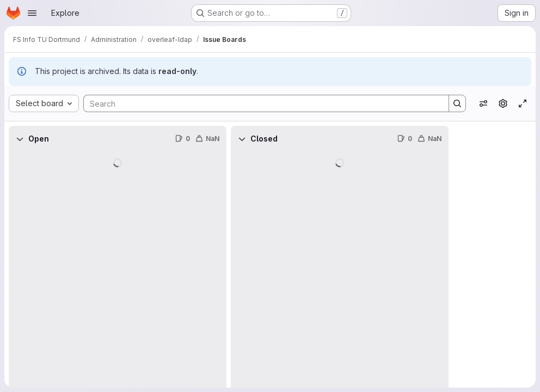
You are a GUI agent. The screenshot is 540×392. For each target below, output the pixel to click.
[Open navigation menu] (32, 13)
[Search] (261, 103)
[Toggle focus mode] (523, 103)
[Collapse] (20, 139)
